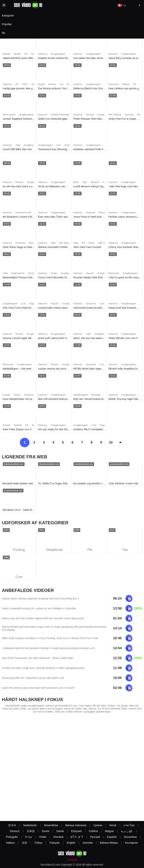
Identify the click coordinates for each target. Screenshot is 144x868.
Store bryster (9, 115)
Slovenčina (130, 837)
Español (112, 837)
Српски (98, 825)
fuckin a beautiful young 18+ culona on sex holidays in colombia (39, 609)
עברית (29, 837)
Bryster (17, 54)
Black (76, 182)
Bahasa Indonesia (76, 825)
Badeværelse (18, 273)
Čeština (93, 831)
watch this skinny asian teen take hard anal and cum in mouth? (38, 688)
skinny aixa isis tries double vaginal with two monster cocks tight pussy (43, 619)
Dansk (60, 831)
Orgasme (7, 84)
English (71, 843)
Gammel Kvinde (23, 213)
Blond (32, 243)
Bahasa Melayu (109, 843)
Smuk (31, 273)
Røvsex (52, 84)
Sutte (76, 243)
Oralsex (6, 395)
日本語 (31, 831)
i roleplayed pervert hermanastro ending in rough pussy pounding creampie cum (48, 648)
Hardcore (42, 54)
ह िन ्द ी (77, 837)
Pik (26, 54)
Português (12, 837)
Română (58, 837)
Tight (18, 145)
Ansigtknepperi (58, 54)
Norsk (113, 825)
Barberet (95, 182)
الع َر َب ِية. (127, 831)
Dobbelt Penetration (61, 115)
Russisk (90, 115)
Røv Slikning (115, 115)
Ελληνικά (76, 831)
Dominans (114, 84)
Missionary (114, 273)
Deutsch (15, 831)
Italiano (10, 843)
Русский (95, 837)
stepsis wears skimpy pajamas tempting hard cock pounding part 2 (40, 599)
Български (132, 843)
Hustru (17, 395)
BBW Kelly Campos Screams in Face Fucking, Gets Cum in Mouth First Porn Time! (50, 638)
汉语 (24, 843)
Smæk (54, 273)
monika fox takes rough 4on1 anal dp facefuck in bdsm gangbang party (43, 668)
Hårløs (106, 182)
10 (111, 442)
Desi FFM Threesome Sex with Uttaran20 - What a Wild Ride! (38, 658)
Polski (43, 837)
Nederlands (30, 825)
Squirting (129, 115)
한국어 (12, 825)
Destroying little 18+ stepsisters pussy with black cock (33, 678)
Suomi (46, 831)
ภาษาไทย (129, 825)
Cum (59, 145)
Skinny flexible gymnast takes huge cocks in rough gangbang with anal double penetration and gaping (54, 628)
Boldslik (6, 54)
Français (55, 843)
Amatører (28, 395)
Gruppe (68, 145)
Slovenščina (51, 825)
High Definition (105, 243)
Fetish (25, 84)
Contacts (72, 860)
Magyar (109, 831)
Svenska (88, 843)
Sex (33, 84)
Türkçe (38, 843)
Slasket (126, 84)
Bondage (96, 395)
